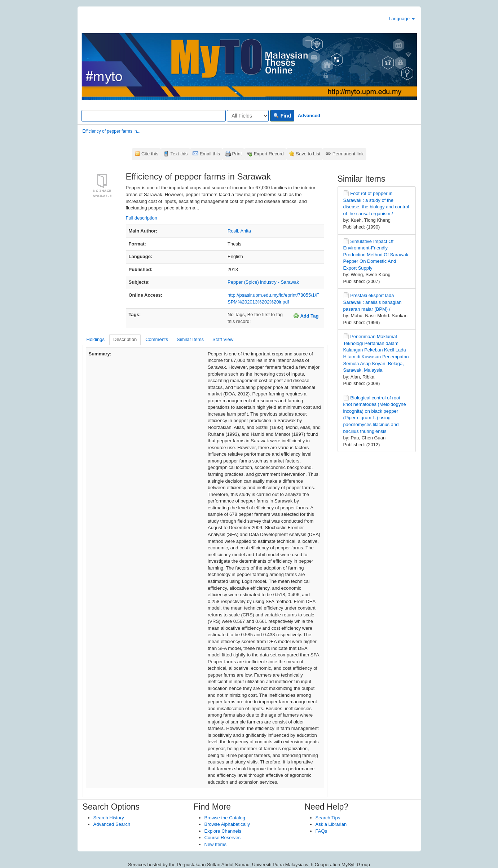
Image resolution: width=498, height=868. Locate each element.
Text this (179, 154)
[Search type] (248, 116)
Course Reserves (222, 838)
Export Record (269, 154)
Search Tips (328, 818)
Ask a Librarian (331, 824)
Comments (157, 339)
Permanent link (348, 154)
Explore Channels (223, 831)
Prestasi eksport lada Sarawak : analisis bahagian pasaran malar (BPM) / (373, 302)
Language (402, 19)
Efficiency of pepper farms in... (112, 131)
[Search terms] (154, 116)
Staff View (223, 339)
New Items (215, 844)
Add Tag (306, 316)
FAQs (321, 831)
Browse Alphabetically (227, 824)
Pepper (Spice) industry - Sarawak (263, 282)
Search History (109, 818)
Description (125, 339)
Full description (142, 218)
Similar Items (190, 339)
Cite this (150, 154)
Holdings (96, 339)
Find (282, 116)
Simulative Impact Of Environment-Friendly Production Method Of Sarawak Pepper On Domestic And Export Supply (376, 255)
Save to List (308, 154)
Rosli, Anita (239, 231)
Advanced (309, 116)
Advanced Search (112, 824)
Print (237, 154)
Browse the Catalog (225, 818)
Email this (210, 154)
